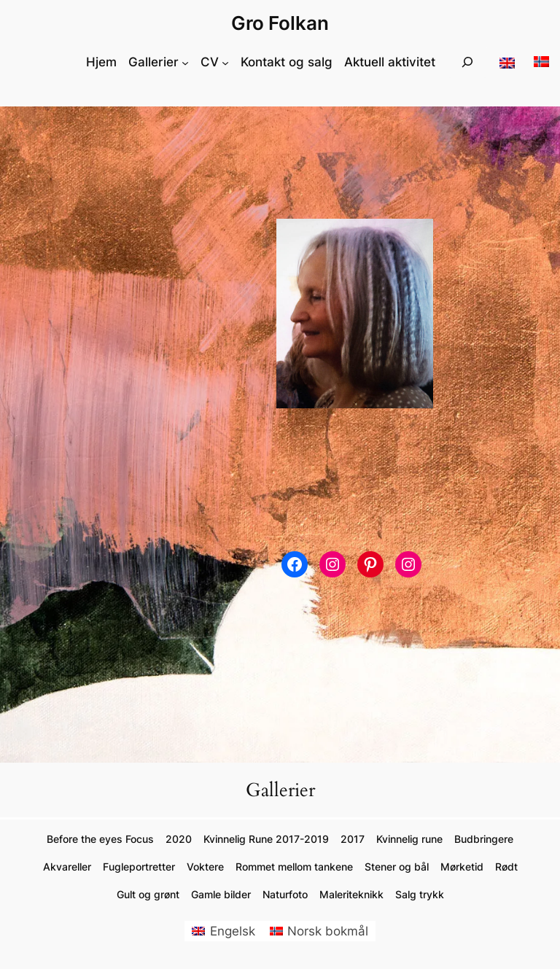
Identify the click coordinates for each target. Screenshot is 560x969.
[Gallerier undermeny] (185, 62)
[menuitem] (223, 931)
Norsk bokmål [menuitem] (328, 931)
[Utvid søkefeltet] (467, 62)
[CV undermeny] (225, 62)
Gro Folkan (280, 23)
